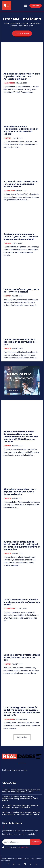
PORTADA (7, 138)
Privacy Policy (24, 847)
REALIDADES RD (10, 83)
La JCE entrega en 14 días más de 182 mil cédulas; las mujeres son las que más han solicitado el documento (22, 711)
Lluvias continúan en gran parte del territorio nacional (21, 291)
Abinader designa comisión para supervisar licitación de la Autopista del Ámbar (22, 76)
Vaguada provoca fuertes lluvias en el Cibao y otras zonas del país (22, 657)
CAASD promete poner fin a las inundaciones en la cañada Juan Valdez (22, 602)
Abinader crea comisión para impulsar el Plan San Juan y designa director (20, 492)
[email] (16, 842)
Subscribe (36, 842)
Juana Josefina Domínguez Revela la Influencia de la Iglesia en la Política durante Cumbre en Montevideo (22, 546)
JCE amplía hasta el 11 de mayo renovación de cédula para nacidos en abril (21, 184)
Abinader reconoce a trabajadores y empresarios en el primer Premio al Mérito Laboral (21, 130)
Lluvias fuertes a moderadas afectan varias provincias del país (20, 342)
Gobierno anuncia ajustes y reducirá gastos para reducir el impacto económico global (21, 237)
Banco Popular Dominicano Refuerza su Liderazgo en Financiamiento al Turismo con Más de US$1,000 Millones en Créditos (21, 437)
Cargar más (22, 737)
